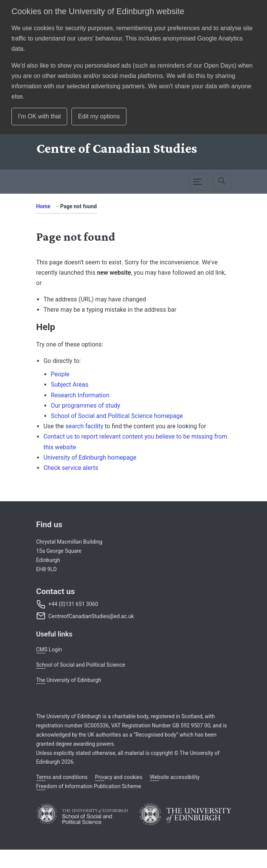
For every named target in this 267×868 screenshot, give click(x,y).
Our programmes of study (86, 406)
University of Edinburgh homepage (90, 457)
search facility (84, 426)
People (60, 374)
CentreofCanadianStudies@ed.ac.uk (91, 616)
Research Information (80, 395)
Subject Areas (70, 385)
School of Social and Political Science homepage (117, 416)
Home (43, 206)
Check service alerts (71, 468)
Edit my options (99, 116)
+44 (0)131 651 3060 (73, 604)
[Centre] (117, 148)
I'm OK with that (39, 116)
